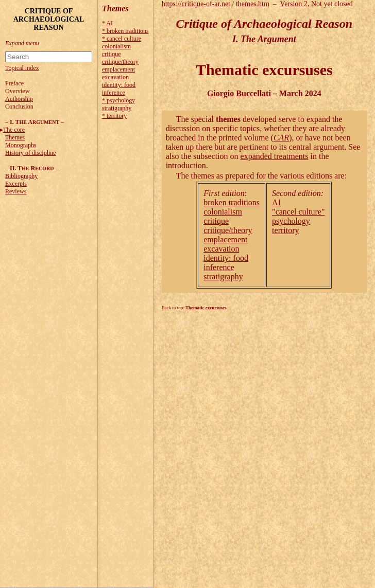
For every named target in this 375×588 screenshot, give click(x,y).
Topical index (22, 68)
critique (112, 54)
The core (14, 130)
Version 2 (294, 4)
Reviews (16, 191)
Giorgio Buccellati (239, 93)
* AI (107, 23)
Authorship (19, 99)
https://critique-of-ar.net (196, 4)
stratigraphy (117, 108)
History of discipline (31, 153)
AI (276, 202)
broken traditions (232, 202)
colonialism (116, 46)
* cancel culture (122, 39)
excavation (115, 77)
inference (114, 93)
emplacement (118, 69)
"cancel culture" (298, 212)
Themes (15, 137)
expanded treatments (275, 156)
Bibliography (21, 176)
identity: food (119, 85)
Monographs (21, 145)
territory (285, 230)
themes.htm (253, 4)
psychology (291, 221)
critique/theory (120, 62)
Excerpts (16, 184)
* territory (114, 116)
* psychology (118, 100)
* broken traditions (125, 31)
